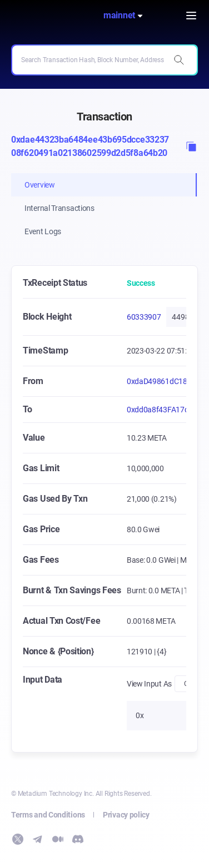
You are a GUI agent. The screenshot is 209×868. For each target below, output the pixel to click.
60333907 (144, 317)
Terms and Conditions (48, 815)
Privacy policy (126, 815)
